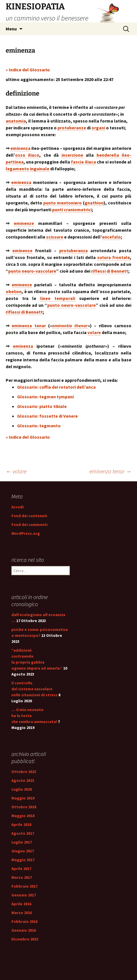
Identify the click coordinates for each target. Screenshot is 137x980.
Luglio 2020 (22, 789)
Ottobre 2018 (24, 807)
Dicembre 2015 (25, 939)
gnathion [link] (94, 203)
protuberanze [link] (72, 128)
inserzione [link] (72, 155)
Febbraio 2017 (24, 886)
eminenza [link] (20, 148)
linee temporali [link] (58, 298)
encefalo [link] (111, 237)
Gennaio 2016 (24, 930)
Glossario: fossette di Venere (47, 416)
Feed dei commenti (29, 525)
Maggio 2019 (23, 798)
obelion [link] (14, 291)
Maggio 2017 (23, 860)
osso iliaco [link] (27, 155)
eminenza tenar (110, 471)
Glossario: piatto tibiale (42, 406)
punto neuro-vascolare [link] (32, 271)
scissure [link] (55, 237)
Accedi (18, 507)
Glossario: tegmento (39, 426)
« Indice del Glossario (28, 70)
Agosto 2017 (23, 833)
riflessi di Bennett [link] (110, 271)
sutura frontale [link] (114, 257)
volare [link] (94, 332)
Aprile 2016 (21, 904)
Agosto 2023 (23, 780)
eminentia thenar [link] (70, 326)
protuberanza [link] (73, 250)
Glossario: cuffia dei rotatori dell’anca (56, 387)
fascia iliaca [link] (83, 162)
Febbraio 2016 (24, 921)
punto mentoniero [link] (63, 203)
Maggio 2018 (23, 816)
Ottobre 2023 (24, 772)
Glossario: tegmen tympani (45, 397)
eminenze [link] (24, 223)
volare (16, 471)
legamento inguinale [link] (27, 169)
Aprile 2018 (21, 824)
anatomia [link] (16, 121)
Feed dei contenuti (29, 516)
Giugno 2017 (23, 851)
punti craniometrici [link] (72, 210)
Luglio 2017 (22, 842)
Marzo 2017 (22, 877)
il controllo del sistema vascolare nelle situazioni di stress (34, 689)
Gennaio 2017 (24, 895)
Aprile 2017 (21, 869)
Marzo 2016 (22, 913)
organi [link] (98, 128)
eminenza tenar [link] (29, 326)
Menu (11, 29)
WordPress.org (26, 533)
